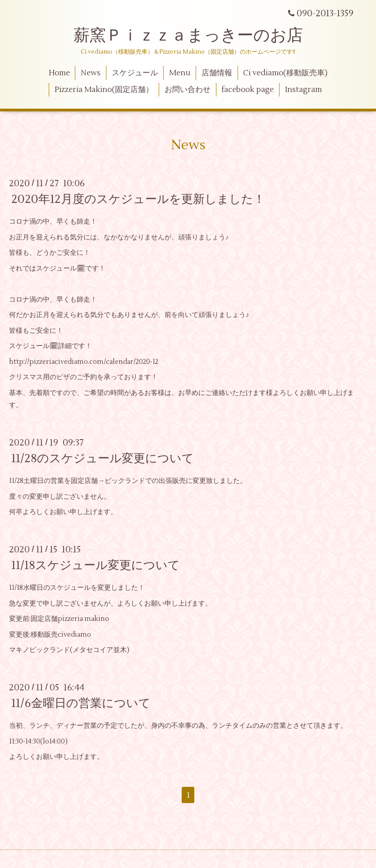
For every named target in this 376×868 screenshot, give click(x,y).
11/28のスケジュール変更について (103, 459)
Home (59, 73)
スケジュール (135, 73)
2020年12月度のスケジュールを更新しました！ (138, 199)
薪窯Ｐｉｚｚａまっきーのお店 (196, 36)
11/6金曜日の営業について (81, 703)
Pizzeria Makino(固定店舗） (104, 90)
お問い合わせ (188, 90)
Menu (180, 73)
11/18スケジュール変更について (96, 565)
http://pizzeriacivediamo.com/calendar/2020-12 (84, 362)
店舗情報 (217, 73)
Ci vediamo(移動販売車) (285, 73)
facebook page (248, 90)
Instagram (303, 90)
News (91, 73)
